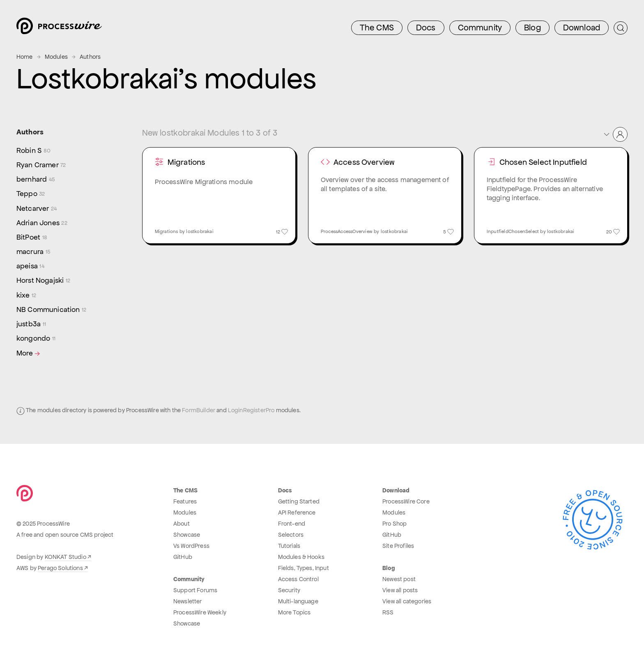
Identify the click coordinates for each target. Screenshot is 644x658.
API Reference (297, 513)
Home (25, 57)
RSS (388, 612)
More (29, 353)
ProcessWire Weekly (200, 612)
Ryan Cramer (41, 165)
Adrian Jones (42, 223)
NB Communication (51, 310)
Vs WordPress (191, 546)
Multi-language (298, 601)
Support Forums (195, 590)
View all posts (400, 590)
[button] (615, 134)
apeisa (30, 266)
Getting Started (299, 501)
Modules (56, 57)
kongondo (36, 338)
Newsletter (188, 601)
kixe (26, 295)
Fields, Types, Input (304, 568)
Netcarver (37, 209)
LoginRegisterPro (251, 410)
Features (185, 501)
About (182, 524)
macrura (33, 252)
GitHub (183, 557)
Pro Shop (394, 524)
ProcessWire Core (406, 501)
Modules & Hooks (301, 557)
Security (289, 590)
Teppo (31, 194)
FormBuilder (199, 410)
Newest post (399, 579)
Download (582, 28)
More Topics (294, 612)
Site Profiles (398, 546)
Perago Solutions (60, 568)
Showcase (187, 535)
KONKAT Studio (66, 557)
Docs (426, 28)
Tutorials (289, 546)
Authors (90, 57)
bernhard (36, 179)
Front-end (292, 524)
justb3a (31, 324)
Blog (532, 28)
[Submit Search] (621, 28)
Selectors (291, 535)
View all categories (407, 601)
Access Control (298, 579)
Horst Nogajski (43, 281)
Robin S (33, 151)
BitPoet (32, 237)
